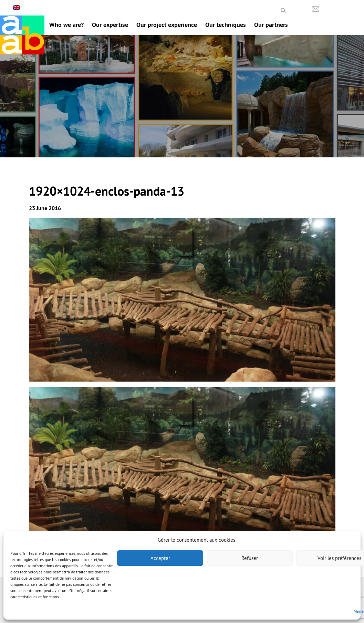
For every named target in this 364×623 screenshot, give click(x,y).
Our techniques (226, 25)
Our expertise (110, 25)
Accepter (160, 558)
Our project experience (167, 25)
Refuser (250, 558)
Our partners (271, 25)
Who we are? (66, 25)
